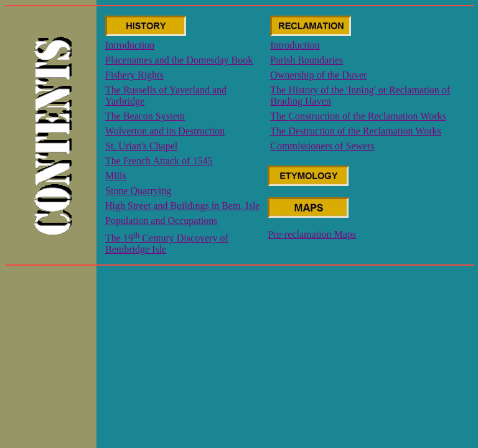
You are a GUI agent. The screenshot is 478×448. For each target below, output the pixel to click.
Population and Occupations (161, 221)
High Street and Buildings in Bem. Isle (182, 206)
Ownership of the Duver (318, 75)
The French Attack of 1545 (159, 161)
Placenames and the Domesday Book (179, 60)
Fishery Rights (134, 75)
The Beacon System (145, 116)
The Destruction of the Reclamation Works (355, 131)
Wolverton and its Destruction (165, 131)
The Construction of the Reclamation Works (358, 116)
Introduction (130, 45)
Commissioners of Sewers (322, 146)
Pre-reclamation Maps (312, 234)
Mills (116, 176)
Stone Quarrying (138, 191)
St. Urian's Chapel (141, 146)
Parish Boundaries (307, 60)
